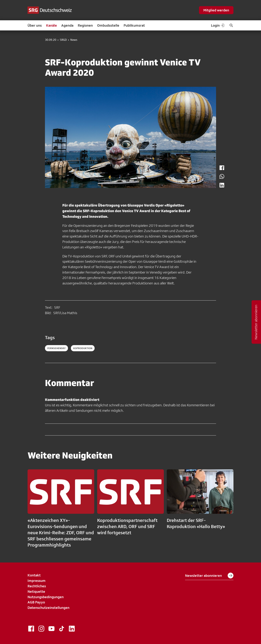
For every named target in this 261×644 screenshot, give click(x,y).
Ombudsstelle (108, 25)
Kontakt (34, 575)
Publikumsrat (134, 25)
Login (218, 25)
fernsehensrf (56, 348)
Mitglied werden (216, 10)
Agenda (67, 25)
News (74, 40)
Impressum (37, 581)
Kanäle (51, 25)
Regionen (85, 25)
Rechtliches (37, 586)
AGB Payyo (36, 602)
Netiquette (36, 591)
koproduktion (83, 348)
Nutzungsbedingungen (46, 597)
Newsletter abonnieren (209, 576)
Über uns (35, 25)
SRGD (63, 40)
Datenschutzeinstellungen (48, 608)
